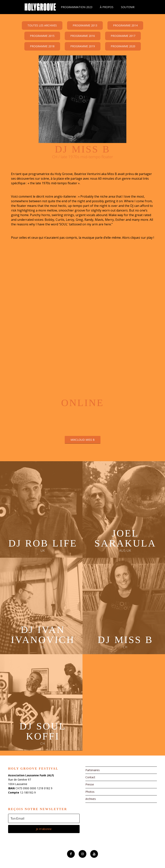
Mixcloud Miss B (83, 440)
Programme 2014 (125, 25)
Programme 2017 (123, 36)
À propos (107, 7)
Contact (90, 777)
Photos (90, 792)
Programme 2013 (85, 25)
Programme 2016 (83, 36)
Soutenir (128, 7)
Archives (91, 799)
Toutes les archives (42, 25)
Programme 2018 (42, 46)
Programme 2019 (83, 46)
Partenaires (93, 770)
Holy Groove (40, 7)
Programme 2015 (42, 36)
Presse (90, 784)
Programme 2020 (123, 46)
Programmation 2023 (77, 7)
